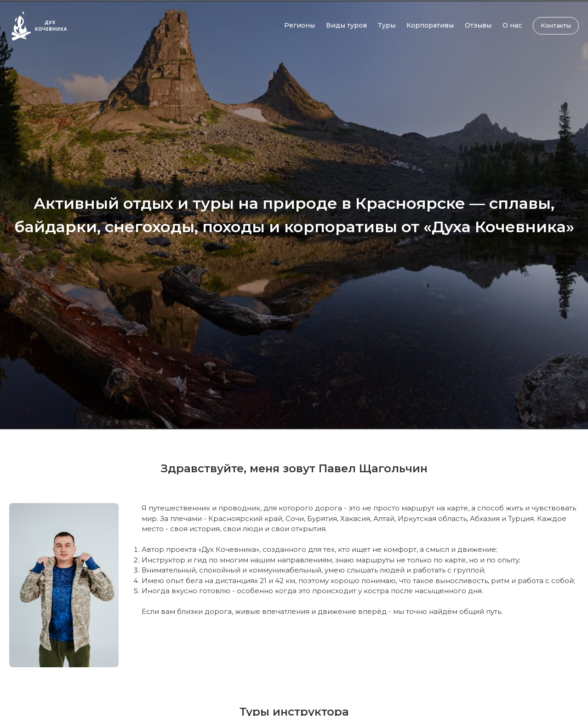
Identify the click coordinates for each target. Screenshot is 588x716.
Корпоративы (430, 25)
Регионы (300, 25)
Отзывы (478, 25)
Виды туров (346, 25)
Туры (387, 25)
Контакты (556, 25)
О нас (512, 25)
